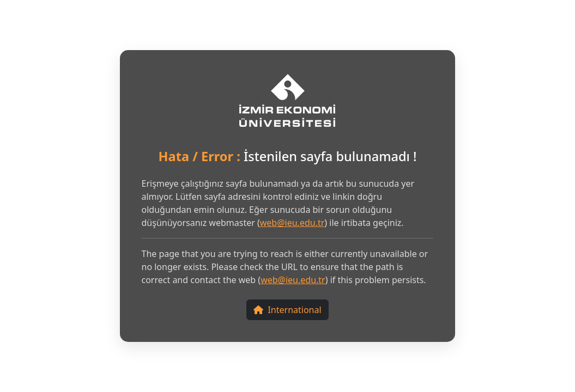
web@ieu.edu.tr (292, 223)
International (287, 310)
